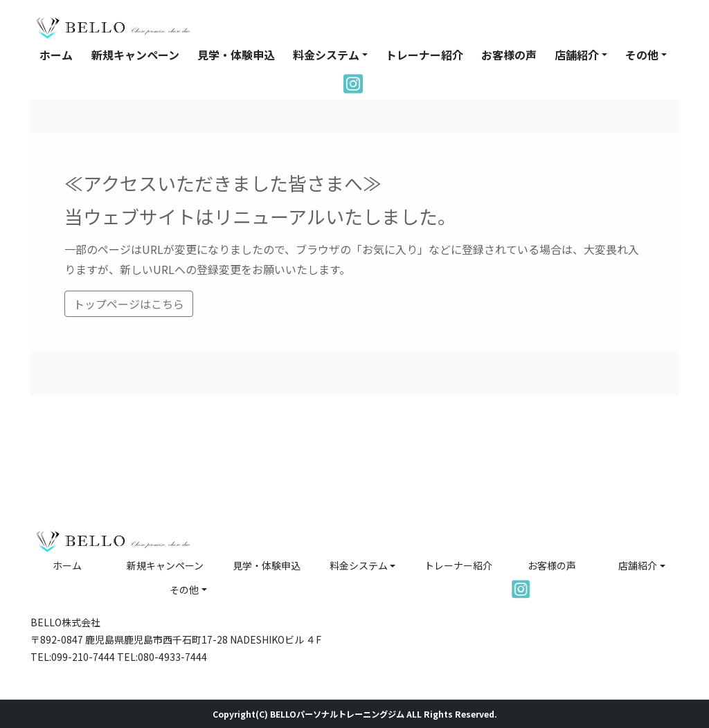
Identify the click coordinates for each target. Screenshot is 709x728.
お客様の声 (509, 55)
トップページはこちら (129, 304)
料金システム (326, 55)
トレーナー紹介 (424, 55)
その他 (642, 55)
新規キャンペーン (135, 55)
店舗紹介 (577, 55)
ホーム (56, 55)
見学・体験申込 (236, 55)
